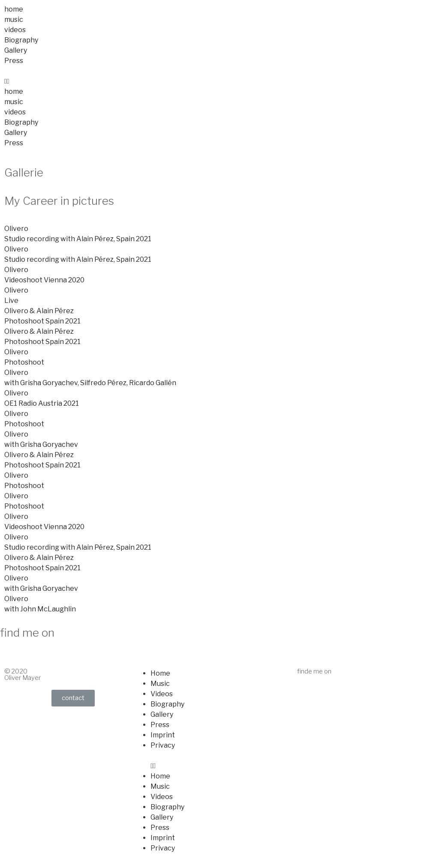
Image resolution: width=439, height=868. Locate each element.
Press (14, 61)
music (14, 19)
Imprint (163, 735)
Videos (162, 694)
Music (160, 684)
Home (160, 673)
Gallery (16, 50)
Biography (21, 40)
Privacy (163, 745)
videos (15, 30)
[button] (219, 81)
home (14, 9)
